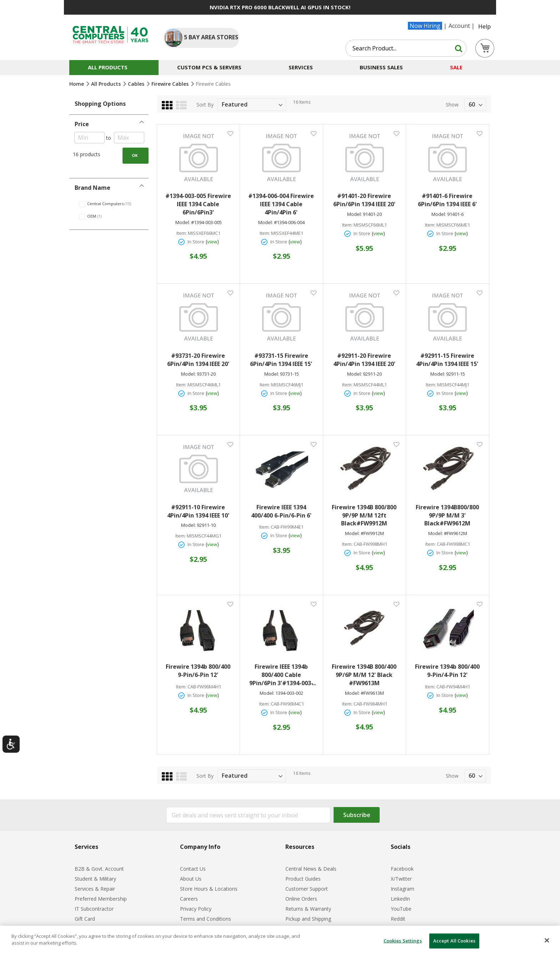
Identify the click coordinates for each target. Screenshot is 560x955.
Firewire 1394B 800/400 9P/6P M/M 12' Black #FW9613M (364, 675)
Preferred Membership (101, 899)
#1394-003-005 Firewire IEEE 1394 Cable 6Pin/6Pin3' (198, 204)
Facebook (402, 869)
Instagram (402, 889)
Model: (183, 222)
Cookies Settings (403, 941)
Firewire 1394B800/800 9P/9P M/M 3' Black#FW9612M (447, 515)
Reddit (398, 919)
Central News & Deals (311, 869)
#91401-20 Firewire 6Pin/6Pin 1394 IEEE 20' (364, 200)
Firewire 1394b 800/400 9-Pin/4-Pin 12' (447, 671)
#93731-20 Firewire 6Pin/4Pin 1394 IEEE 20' (198, 360)
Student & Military (95, 879)
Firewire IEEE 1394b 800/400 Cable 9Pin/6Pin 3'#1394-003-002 (282, 675)
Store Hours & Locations (209, 889)
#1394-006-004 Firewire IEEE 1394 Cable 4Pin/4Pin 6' (281, 204)
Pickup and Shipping (308, 919)
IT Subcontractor (94, 909)
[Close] (547, 940)
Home (77, 84)
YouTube (401, 909)
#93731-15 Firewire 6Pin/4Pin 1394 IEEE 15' (281, 360)
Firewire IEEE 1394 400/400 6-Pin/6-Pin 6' (281, 511)
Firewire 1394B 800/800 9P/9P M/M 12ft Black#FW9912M (364, 515)
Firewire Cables (171, 84)
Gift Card (85, 919)
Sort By (205, 105)
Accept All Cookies (454, 941)
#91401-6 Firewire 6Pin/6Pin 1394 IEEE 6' (447, 200)
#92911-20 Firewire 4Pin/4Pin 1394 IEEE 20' (364, 360)
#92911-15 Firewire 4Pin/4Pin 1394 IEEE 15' (447, 360)
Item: (182, 233)
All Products (107, 84)
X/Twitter (401, 879)
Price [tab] (82, 124)
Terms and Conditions (206, 919)
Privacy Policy (196, 909)
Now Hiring (425, 26)
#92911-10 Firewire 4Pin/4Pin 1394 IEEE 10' (198, 511)
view (212, 242)
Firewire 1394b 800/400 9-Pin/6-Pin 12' (198, 671)
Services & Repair (95, 889)
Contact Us (193, 869)
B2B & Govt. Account (99, 869)
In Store (196, 242)
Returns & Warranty (308, 909)
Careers (189, 899)
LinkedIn (400, 899)
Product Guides (303, 879)
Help (484, 26)
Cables (137, 84)
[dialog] (280, 940)
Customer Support (307, 889)
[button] (230, 133)
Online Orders (301, 899)
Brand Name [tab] (92, 188)
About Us (191, 879)
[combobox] (406, 48)
